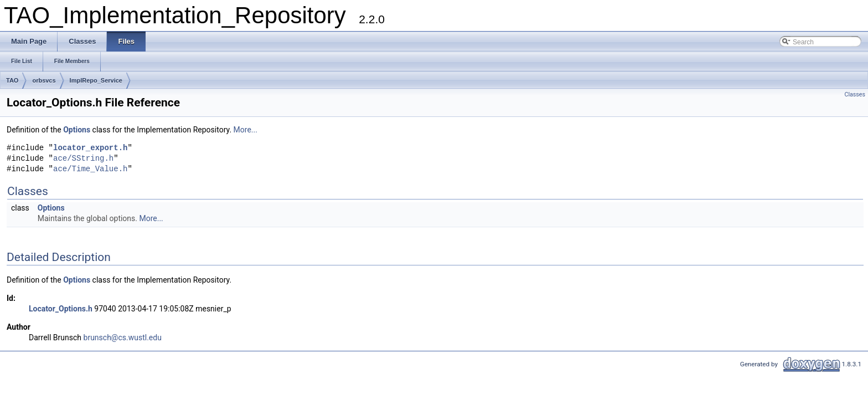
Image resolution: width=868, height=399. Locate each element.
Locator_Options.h (61, 309)
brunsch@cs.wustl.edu (123, 337)
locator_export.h (90, 148)
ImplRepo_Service (96, 80)
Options (77, 130)
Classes (855, 94)
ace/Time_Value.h (90, 169)
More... (246, 130)
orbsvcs (44, 80)
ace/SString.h (83, 159)
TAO (12, 80)
